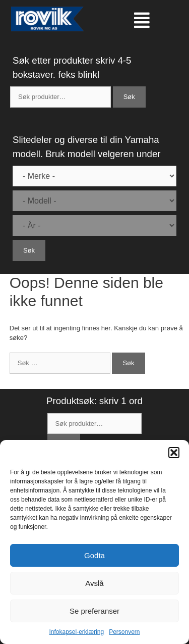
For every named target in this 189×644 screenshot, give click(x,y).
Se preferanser (94, 611)
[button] (174, 453)
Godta (94, 555)
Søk (129, 97)
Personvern (124, 632)
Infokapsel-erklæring (76, 632)
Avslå (94, 583)
